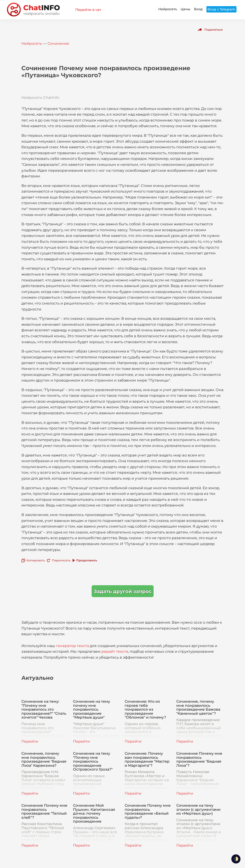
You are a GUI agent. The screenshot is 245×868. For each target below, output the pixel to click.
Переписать (61, 560)
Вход (198, 9)
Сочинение (58, 43)
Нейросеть (168, 9)
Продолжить (87, 560)
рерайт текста (115, 651)
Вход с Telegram (221, 9)
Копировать (36, 560)
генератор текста (72, 646)
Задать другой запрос (123, 591)
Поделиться (213, 30)
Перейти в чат (88, 10)
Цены (186, 9)
